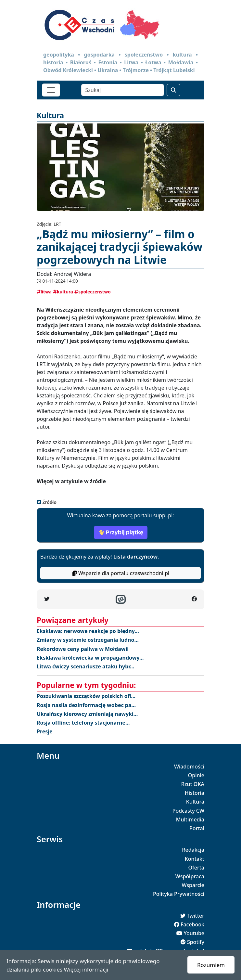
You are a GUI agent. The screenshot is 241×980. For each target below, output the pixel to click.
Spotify (196, 942)
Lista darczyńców (135, 557)
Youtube (194, 933)
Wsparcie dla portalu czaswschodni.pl (120, 573)
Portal (197, 828)
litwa (44, 292)
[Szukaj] (123, 90)
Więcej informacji (86, 969)
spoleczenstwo (93, 292)
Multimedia (190, 819)
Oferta (197, 868)
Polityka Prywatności (179, 894)
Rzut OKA (193, 784)
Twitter (196, 916)
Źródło (49, 502)
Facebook (192, 924)
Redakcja (193, 850)
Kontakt (195, 859)
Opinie (196, 775)
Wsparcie (193, 885)
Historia (195, 793)
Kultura (195, 802)
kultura (63, 292)
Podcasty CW (188, 811)
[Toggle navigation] (51, 90)
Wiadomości (189, 767)
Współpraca (190, 876)
